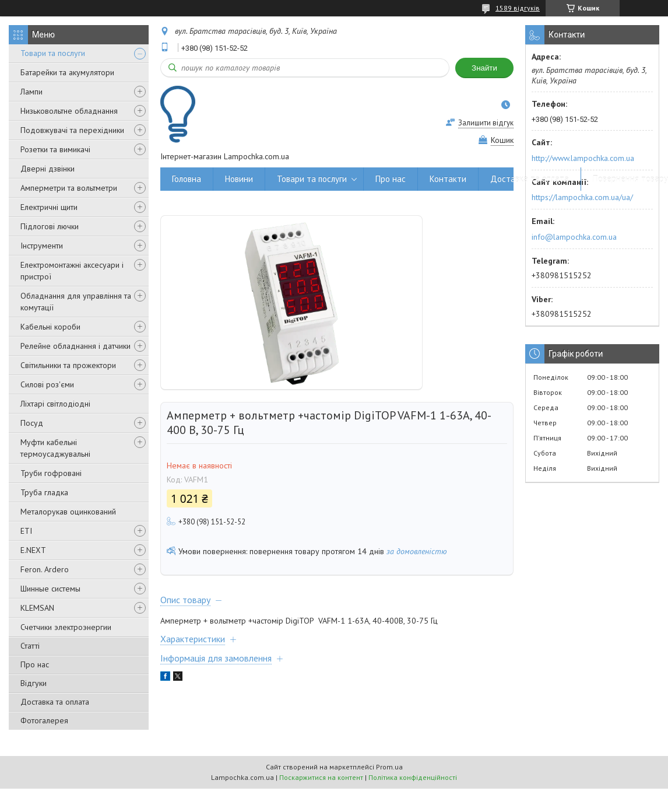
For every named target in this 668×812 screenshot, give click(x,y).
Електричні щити (49, 207)
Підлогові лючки (50, 226)
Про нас (35, 664)
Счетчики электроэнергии (66, 627)
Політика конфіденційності (413, 777)
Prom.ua (389, 767)
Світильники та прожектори (68, 365)
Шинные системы (50, 589)
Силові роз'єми (47, 384)
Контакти (448, 179)
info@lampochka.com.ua (574, 237)
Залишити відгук (486, 123)
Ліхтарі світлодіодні (55, 404)
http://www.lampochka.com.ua (583, 158)
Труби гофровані (51, 473)
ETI (26, 531)
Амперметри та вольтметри (69, 188)
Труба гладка (44, 492)
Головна (187, 179)
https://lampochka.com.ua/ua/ (582, 197)
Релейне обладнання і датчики (75, 346)
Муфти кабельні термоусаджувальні (55, 448)
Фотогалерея (44, 720)
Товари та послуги (53, 53)
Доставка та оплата (55, 702)
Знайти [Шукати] (484, 68)
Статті (30, 646)
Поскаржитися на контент (321, 777)
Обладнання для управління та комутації (76, 302)
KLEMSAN (37, 608)
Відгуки (34, 683)
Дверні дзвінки (48, 169)
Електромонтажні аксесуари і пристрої (72, 271)
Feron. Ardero (45, 569)
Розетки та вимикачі (55, 149)
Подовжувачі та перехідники (72, 130)
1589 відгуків (518, 8)
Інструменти (42, 246)
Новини (239, 179)
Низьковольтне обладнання (69, 111)
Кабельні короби (50, 327)
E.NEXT (33, 550)
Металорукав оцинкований (68, 512)
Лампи (31, 92)
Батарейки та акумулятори (67, 72)
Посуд (32, 423)
